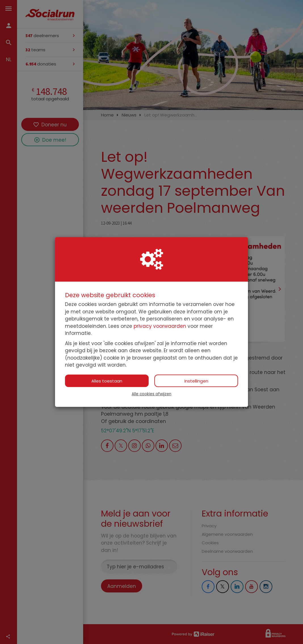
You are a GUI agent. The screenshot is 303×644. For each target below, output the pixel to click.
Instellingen (196, 381)
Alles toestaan (107, 381)
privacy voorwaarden (160, 326)
